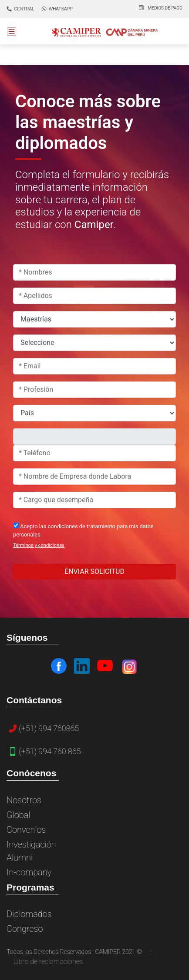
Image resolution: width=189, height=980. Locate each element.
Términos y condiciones (39, 545)
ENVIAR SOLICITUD (94, 571)
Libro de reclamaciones (48, 962)
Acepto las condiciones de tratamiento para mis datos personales (83, 530)
